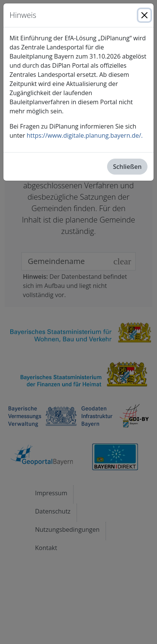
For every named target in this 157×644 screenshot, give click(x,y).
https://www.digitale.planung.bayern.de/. (85, 135)
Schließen (127, 167)
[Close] (144, 15)
